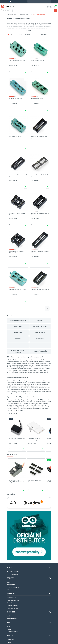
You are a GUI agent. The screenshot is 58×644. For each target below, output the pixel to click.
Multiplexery (18, 333)
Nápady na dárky (12, 590)
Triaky (18, 345)
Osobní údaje (11, 640)
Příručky (9, 629)
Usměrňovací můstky (40, 327)
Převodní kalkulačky (12, 632)
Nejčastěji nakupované (13, 587)
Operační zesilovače (40, 351)
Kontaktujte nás (14, 574)
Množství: (44, 35)
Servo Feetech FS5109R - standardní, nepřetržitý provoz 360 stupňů (16, 482)
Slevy (9, 582)
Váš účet (10, 636)
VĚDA (9, 622)
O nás (9, 616)
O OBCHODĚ (11, 612)
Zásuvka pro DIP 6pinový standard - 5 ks (18, 214)
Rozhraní (40, 321)
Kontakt (10, 568)
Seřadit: (21, 35)
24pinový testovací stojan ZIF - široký (17, 60)
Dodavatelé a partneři (13, 600)
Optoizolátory (40, 333)
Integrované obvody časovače (18, 351)
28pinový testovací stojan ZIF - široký (17, 290)
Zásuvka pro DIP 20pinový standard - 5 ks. (18, 176)
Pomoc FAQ (10, 603)
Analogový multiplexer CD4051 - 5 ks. (36, 481)
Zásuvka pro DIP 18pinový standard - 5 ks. (40, 137)
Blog (8, 627)
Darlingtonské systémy (18, 321)
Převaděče (18, 339)
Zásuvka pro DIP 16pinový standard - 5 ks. (40, 290)
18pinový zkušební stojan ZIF (37, 60)
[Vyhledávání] (35, 11)
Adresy (9, 642)
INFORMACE (11, 594)
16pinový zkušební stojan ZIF (16, 137)
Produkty (11, 578)
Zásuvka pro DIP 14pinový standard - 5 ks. (40, 214)
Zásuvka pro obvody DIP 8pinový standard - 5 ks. (16, 252)
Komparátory (18, 327)
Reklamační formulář (13, 608)
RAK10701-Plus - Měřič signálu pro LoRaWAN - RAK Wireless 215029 (17, 439)
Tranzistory (40, 339)
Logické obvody (40, 345)
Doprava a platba (12, 598)
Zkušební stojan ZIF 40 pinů (37, 98)
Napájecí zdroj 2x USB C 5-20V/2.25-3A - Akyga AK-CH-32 (35, 439)
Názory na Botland (12, 619)
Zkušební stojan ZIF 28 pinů (15, 98)
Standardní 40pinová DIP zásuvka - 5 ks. (39, 176)
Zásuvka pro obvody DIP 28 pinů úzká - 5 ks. (40, 252)
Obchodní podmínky (13, 606)
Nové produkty (11, 585)
